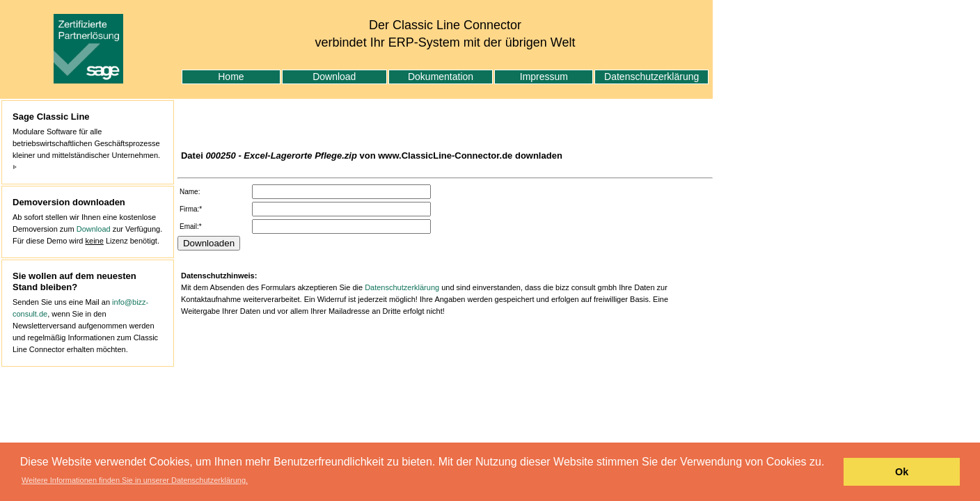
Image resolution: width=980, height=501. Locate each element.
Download (334, 77)
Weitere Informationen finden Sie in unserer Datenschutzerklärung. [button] (135, 480)
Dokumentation (441, 77)
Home (231, 77)
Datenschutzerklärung (651, 77)
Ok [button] (902, 472)
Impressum (544, 77)
